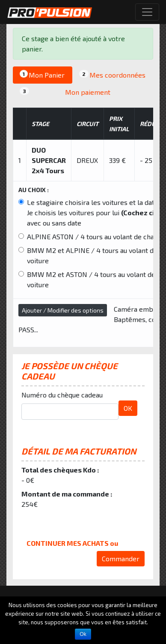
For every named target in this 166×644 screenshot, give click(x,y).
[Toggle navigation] (147, 12)
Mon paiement (65, 92)
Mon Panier (42, 74)
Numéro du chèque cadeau (62, 395)
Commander (121, 558)
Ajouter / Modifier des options (63, 310)
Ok (83, 634)
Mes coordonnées (112, 74)
